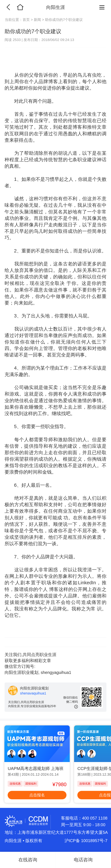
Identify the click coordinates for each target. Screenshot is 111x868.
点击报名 (37, 795)
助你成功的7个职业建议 (64, 20)
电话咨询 (83, 860)
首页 (27, 20)
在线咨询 (28, 860)
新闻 (37, 20)
